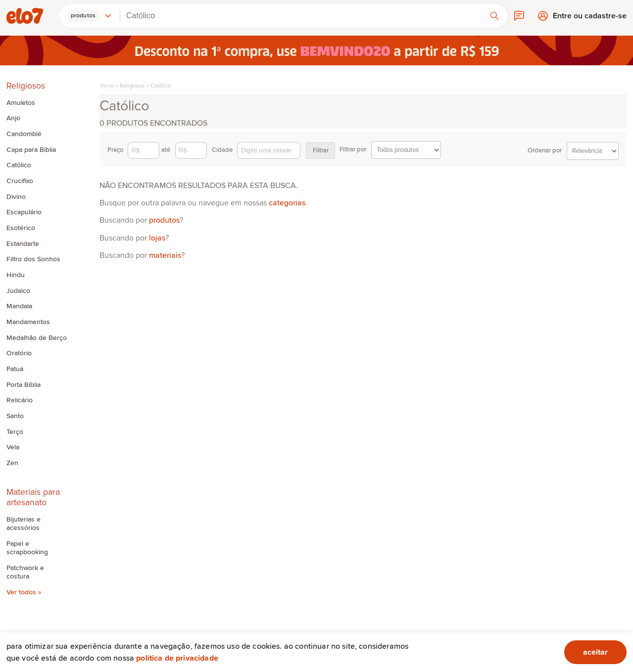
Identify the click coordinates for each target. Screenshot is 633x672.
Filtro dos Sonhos (33, 259)
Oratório (19, 353)
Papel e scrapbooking (27, 548)
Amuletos (21, 103)
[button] (90, 16)
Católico (19, 165)
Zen (12, 463)
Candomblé (24, 134)
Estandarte (23, 244)
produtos (164, 220)
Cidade (256, 150)
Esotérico (21, 228)
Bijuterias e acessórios (24, 524)
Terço (15, 432)
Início (107, 86)
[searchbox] (301, 16)
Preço (133, 150)
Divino (16, 197)
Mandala (19, 306)
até (184, 150)
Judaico (18, 291)
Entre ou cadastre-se (590, 18)
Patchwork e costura (25, 572)
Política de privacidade (177, 658)
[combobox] (301, 16)
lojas (157, 238)
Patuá (15, 369)
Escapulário (24, 212)
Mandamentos (28, 322)
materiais (165, 255)
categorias (287, 203)
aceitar (595, 652)
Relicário (20, 400)
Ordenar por (573, 151)
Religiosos (132, 86)
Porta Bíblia (24, 385)
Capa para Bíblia (31, 150)
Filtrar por (390, 150)
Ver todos (22, 592)
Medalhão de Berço (37, 338)
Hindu (16, 275)
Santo (15, 416)
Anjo (13, 118)
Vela (13, 447)
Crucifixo (20, 181)
